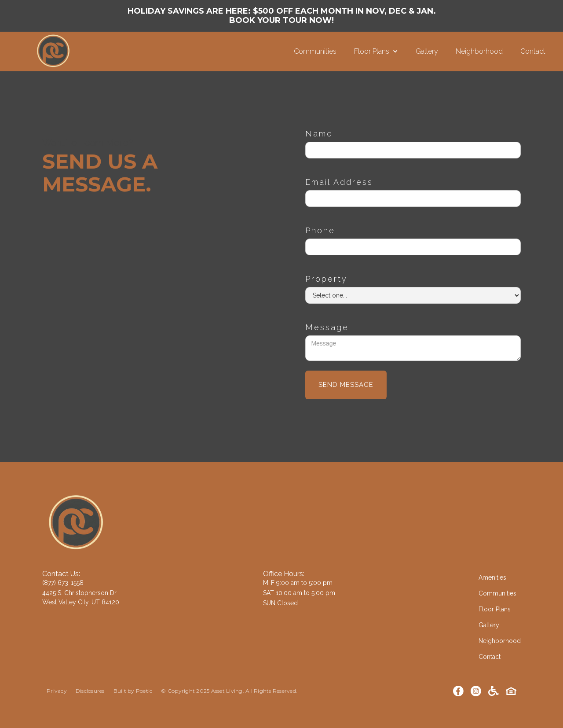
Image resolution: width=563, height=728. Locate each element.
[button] (376, 51)
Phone (320, 230)
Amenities (492, 577)
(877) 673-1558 (63, 583)
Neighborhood (479, 51)
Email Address (339, 182)
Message (327, 327)
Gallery (427, 51)
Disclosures (90, 691)
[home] (147, 51)
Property (326, 279)
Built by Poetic (133, 691)
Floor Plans (495, 609)
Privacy (57, 691)
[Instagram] (476, 691)
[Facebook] (458, 691)
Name (319, 134)
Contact (533, 51)
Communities (315, 51)
